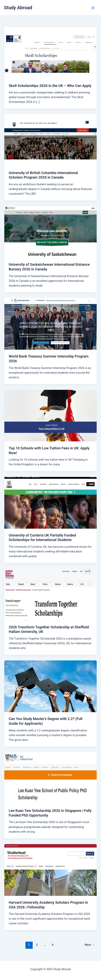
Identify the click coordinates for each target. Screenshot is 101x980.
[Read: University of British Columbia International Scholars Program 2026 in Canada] (50, 140)
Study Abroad (18, 8)
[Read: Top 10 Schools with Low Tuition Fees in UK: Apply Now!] (50, 415)
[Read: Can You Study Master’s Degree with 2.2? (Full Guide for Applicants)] (50, 686)
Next (90, 945)
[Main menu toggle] (93, 8)
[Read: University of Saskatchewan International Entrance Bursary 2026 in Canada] (50, 232)
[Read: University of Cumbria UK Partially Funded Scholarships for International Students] (50, 502)
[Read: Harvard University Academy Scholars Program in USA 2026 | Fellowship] (50, 870)
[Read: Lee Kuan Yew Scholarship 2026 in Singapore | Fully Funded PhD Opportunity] (50, 778)
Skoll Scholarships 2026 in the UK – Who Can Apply (50, 86)
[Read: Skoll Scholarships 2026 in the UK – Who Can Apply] (50, 53)
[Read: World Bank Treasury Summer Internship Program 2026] (50, 324)
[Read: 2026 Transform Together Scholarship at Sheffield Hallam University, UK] (50, 594)
